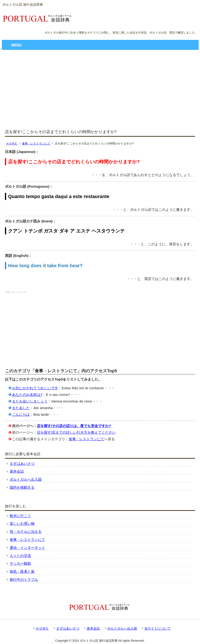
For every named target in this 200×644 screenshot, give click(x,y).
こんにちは (21, 414)
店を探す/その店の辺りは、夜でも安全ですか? (74, 426)
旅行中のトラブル (24, 579)
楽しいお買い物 (22, 523)
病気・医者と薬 (22, 571)
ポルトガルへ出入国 (26, 479)
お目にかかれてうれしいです (35, 388)
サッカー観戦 (20, 563)
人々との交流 (20, 556)
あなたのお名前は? (27, 395)
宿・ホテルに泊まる (26, 532)
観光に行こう (20, 516)
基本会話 (17, 471)
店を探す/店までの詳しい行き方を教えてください (76, 432)
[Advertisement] (100, 90)
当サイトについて (157, 628)
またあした (21, 408)
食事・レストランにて (36, 144)
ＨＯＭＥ (12, 144)
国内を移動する (22, 487)
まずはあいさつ (22, 464)
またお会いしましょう (30, 401)
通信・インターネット (27, 548)
